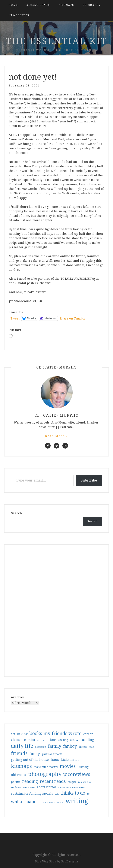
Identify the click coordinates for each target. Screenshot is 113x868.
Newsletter (19, 15)
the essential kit (56, 41)
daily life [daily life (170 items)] (22, 746)
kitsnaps (66, 5)
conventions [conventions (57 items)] (47, 740)
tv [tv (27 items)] (88, 794)
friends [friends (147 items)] (19, 753)
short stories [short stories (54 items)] (47, 787)
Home (13, 5)
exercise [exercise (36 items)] (40, 747)
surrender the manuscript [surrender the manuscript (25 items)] (72, 788)
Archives (18, 697)
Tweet (15, 318)
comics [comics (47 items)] (29, 740)
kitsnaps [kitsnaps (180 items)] (21, 766)
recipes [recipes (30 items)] (72, 782)
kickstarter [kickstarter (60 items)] (70, 760)
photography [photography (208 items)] (45, 774)
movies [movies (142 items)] (68, 766)
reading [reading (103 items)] (30, 781)
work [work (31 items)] (60, 802)
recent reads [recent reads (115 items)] (53, 781)
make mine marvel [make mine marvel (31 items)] (46, 767)
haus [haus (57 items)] (55, 760)
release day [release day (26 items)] (85, 782)
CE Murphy (92, 5)
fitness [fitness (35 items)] (83, 747)
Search (16, 513)
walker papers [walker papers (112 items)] (26, 802)
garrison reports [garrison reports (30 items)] (52, 754)
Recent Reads (38, 5)
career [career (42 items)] (88, 734)
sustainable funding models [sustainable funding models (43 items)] (32, 794)
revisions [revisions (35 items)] (29, 787)
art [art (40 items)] (13, 734)
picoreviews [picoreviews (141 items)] (77, 774)
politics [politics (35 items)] (16, 782)
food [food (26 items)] (92, 747)
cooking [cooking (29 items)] (63, 740)
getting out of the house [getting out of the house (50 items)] (30, 760)
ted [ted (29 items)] (57, 794)
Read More (57, 436)
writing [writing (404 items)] (77, 801)
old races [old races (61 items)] (18, 775)
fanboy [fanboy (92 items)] (70, 746)
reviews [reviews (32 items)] (16, 787)
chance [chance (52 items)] (17, 740)
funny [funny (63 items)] (35, 754)
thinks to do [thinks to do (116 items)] (73, 793)
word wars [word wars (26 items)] (49, 802)
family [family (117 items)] (55, 746)
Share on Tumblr (72, 318)
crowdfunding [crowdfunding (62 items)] (82, 740)
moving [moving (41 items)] (83, 767)
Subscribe (89, 480)
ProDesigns (70, 861)
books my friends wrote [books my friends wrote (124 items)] (55, 733)
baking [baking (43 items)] (22, 734)
